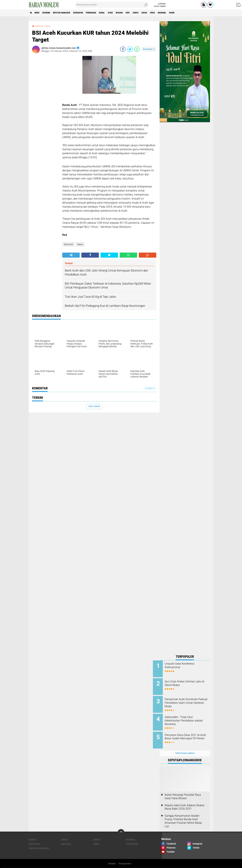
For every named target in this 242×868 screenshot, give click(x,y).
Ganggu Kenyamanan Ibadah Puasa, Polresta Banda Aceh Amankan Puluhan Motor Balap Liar (183, 816)
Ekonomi (51, 13)
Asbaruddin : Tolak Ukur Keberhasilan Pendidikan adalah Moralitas (186, 718)
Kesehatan (89, 13)
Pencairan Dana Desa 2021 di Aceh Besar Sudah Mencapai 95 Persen (189, 735)
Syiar (129, 13)
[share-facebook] (123, 49)
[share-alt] (71, 255)
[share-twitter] (130, 49)
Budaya (33, 834)
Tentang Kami (125, 859)
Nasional (194, 13)
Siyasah (141, 13)
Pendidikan (105, 13)
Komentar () (149, 49)
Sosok (206, 13)
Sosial (119, 13)
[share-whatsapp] (137, 49)
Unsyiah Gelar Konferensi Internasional (186, 665)
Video (182, 13)
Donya (161, 13)
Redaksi (112, 859)
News (39, 13)
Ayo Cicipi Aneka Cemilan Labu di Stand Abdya (186, 682)
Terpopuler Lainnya (185, 748)
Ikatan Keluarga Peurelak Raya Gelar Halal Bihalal (183, 791)
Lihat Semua (94, 406)
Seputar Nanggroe (69, 13)
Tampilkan (150, 388)
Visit (152, 13)
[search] (112, 5)
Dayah (172, 13)
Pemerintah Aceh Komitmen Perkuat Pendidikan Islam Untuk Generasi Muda (188, 701)
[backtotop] (121, 827)
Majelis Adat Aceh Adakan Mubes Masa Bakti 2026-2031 (185, 802)
